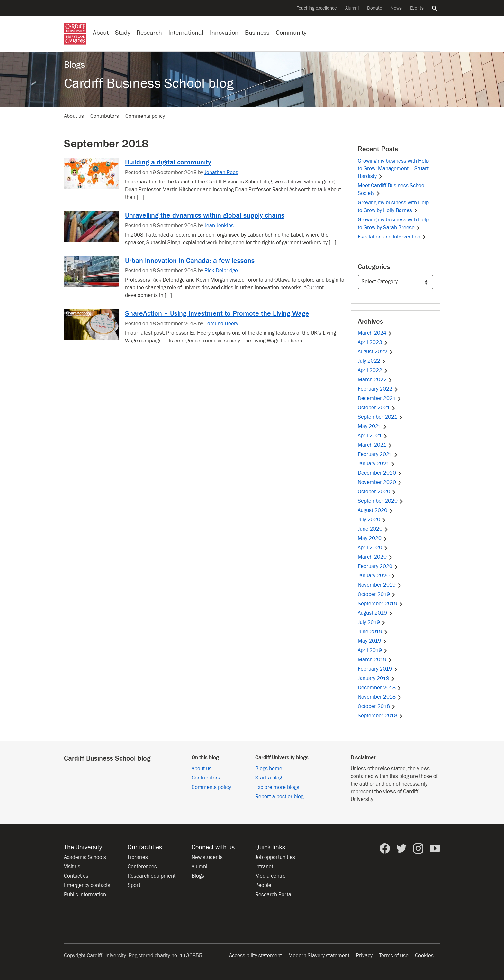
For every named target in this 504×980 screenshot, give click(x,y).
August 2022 (375, 352)
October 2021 (377, 408)
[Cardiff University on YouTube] (435, 848)
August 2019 (375, 613)
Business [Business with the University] (257, 33)
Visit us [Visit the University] (72, 867)
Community (291, 33)
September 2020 (381, 501)
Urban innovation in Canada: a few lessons (190, 261)
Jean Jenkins (219, 226)
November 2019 (380, 585)
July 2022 (372, 361)
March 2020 (375, 557)
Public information (85, 895)
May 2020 (373, 538)
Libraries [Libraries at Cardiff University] (138, 857)
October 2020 (377, 492)
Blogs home (269, 769)
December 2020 (380, 473)
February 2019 (378, 669)
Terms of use (394, 956)
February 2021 (378, 454)
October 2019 (377, 594)
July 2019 (372, 622)
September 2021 (380, 417)
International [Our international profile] (186, 33)
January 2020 (377, 576)
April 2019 (373, 650)
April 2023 (373, 342)
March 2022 (375, 380)
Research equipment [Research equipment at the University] (152, 876)
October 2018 (377, 706)
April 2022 (373, 370)
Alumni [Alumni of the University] (352, 8)
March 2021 (375, 445)
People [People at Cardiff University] (263, 885)
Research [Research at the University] (149, 33)
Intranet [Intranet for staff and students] (264, 867)
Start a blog (269, 778)
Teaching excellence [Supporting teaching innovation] (317, 8)
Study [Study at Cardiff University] (123, 33)
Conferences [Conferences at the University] (142, 867)
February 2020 (378, 566)
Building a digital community (168, 162)
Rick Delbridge (221, 271)
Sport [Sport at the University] (134, 885)
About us (74, 116)
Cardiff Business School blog (149, 84)
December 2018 (380, 688)
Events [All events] (417, 8)
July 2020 (372, 520)
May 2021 (372, 426)
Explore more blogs (277, 787)
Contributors (105, 116)
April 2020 (373, 548)
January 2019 (376, 678)
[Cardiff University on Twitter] (401, 848)
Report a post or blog (279, 797)
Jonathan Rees (221, 173)
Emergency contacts (87, 885)
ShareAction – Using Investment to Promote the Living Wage (217, 313)
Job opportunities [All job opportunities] (275, 857)
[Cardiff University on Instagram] (418, 848)
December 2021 (380, 398)
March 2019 (375, 660)
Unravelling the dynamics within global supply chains (205, 215)
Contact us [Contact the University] (76, 876)
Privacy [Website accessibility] (364, 956)
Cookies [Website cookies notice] (424, 956)
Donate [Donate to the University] (375, 8)
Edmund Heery (221, 324)
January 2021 (376, 464)
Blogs (74, 65)
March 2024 (375, 333)
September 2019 (380, 604)
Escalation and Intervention (392, 237)
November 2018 (380, 697)
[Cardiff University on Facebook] (385, 848)
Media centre (270, 876)
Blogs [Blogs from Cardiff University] (198, 876)
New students (207, 857)
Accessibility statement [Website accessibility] (256, 956)
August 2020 (375, 510)
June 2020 (373, 529)
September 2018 (380, 716)
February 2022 (378, 389)
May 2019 (372, 641)
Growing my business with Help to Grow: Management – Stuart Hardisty (393, 169)
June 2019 (373, 632)
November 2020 (380, 482)
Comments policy (145, 116)
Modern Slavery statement (319, 956)
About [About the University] (101, 33)
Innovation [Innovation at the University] (224, 33)
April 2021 (373, 436)
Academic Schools (85, 857)
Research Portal (274, 895)
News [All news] (396, 8)
